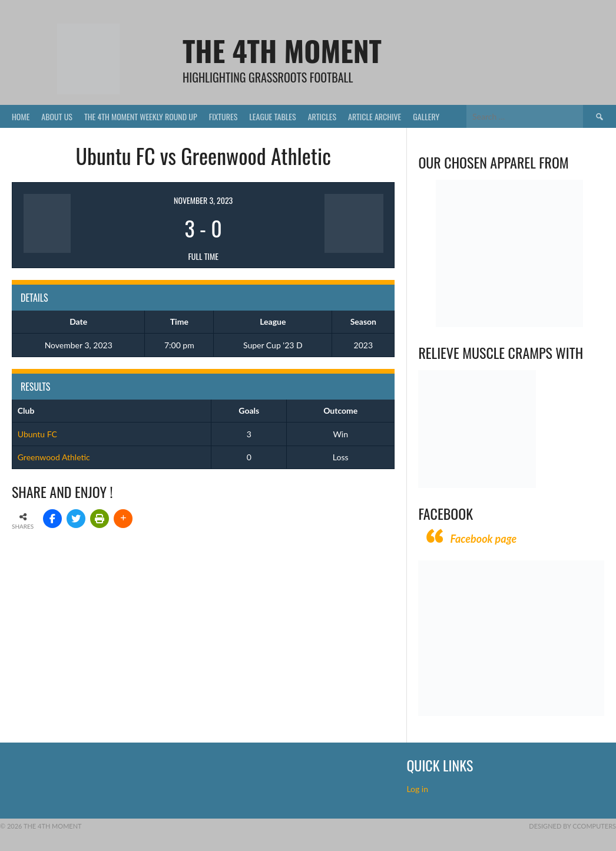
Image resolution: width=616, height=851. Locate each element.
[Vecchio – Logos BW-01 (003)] (509, 324)
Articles (322, 116)
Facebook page (483, 539)
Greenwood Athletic (54, 457)
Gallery (426, 116)
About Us (57, 116)
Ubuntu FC (37, 434)
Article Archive (375, 116)
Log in (418, 789)
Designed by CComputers (572, 826)
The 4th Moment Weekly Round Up (141, 116)
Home (21, 116)
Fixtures (223, 116)
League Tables (272, 116)
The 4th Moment (282, 50)
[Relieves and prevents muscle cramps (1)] (477, 485)
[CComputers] (511, 713)
